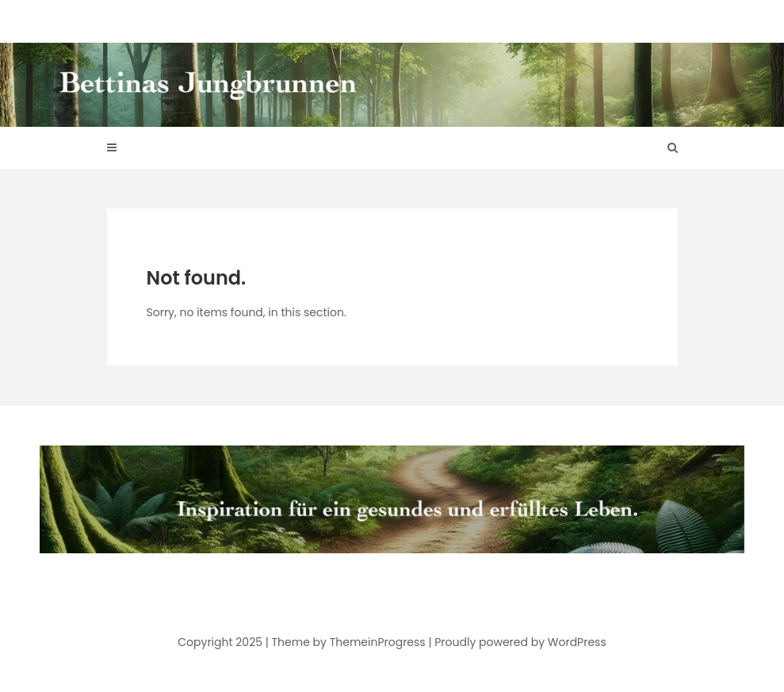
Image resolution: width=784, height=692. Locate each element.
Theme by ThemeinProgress (349, 642)
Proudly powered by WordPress (520, 642)
